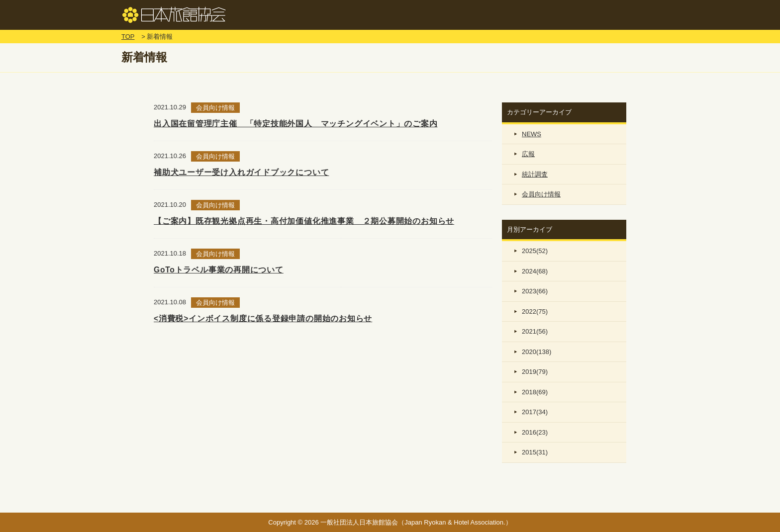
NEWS (532, 134)
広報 (528, 154)
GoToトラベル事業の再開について (219, 270)
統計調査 (535, 174)
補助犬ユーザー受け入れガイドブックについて (241, 172)
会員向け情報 (541, 194)
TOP (128, 37)
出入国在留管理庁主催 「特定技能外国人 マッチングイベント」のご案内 (296, 124)
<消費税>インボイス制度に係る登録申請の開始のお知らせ (263, 318)
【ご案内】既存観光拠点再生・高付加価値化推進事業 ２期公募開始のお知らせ (304, 221)
